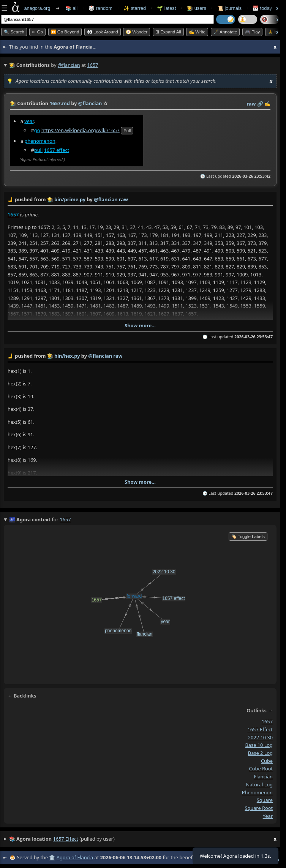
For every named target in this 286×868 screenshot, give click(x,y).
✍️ (267, 104)
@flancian (69, 65)
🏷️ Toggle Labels (248, 537)
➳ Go (37, 32)
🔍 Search (14, 32)
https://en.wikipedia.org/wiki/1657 (81, 130)
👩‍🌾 (13, 103)
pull (127, 131)
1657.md (59, 103)
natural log (259, 784)
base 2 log (260, 753)
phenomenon (40, 141)
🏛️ (52, 857)
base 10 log (259, 745)
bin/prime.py (70, 199)
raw (251, 104)
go (37, 130)
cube (267, 761)
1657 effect (57, 150)
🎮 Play (253, 32)
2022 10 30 (260, 737)
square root (259, 808)
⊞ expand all (168, 32)
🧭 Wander (137, 32)
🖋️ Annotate (225, 32)
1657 (13, 214)
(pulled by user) (143, 839)
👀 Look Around (103, 32)
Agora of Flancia (75, 857)
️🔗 (260, 104)
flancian (263, 776)
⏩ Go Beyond (65, 32)
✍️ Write (197, 32)
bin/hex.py (67, 356)
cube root (261, 769)
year (29, 121)
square (265, 800)
